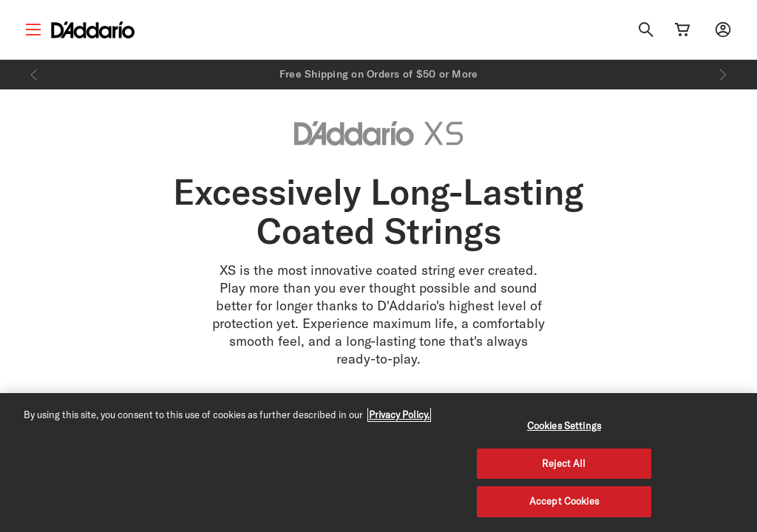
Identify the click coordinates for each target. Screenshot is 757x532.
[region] (378, 463)
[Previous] (34, 75)
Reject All (564, 463)
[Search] (646, 30)
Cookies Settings (564, 426)
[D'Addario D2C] (93, 30)
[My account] (723, 30)
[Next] (723, 75)
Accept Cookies (564, 501)
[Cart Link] (682, 30)
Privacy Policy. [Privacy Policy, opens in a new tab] (399, 415)
